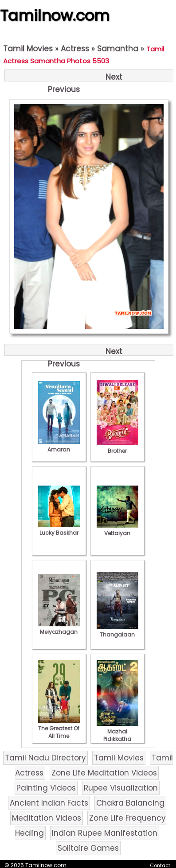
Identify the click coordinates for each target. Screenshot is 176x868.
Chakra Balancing (130, 803)
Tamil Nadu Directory (45, 758)
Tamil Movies (28, 49)
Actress (75, 49)
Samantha (118, 49)
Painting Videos (46, 788)
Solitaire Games (88, 848)
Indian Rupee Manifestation (105, 833)
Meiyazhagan (59, 628)
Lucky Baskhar (59, 529)
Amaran (59, 446)
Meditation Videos (47, 818)
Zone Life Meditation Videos (104, 773)
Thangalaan (117, 631)
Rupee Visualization (121, 788)
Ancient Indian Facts (49, 803)
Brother (117, 447)
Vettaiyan (117, 529)
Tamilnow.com (55, 15)
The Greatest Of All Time (59, 728)
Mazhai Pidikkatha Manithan (117, 735)
